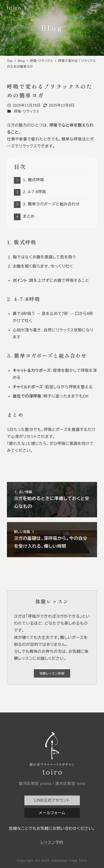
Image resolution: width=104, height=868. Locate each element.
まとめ (29, 216)
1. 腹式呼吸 (34, 180)
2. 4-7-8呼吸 (35, 192)
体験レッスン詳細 (52, 673)
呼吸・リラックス (27, 111)
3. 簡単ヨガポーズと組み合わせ (51, 204)
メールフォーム (52, 813)
